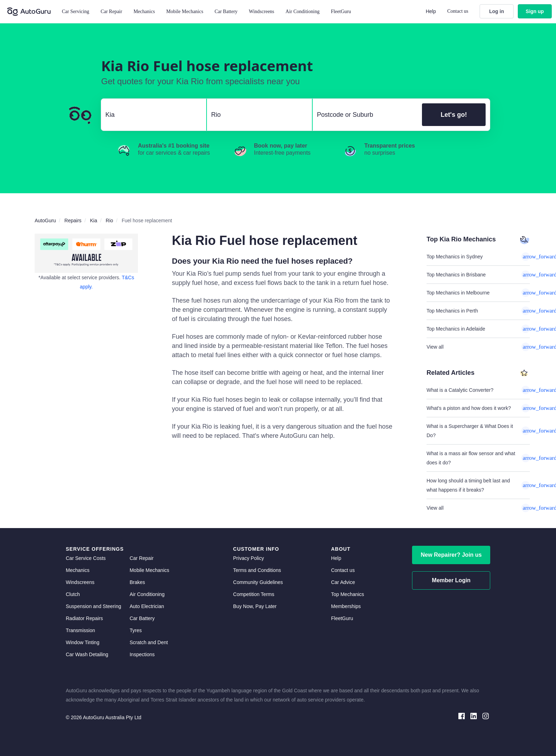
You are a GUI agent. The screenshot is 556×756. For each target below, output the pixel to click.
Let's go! (454, 115)
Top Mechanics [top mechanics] (347, 594)
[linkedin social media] (474, 715)
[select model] (257, 115)
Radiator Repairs (84, 618)
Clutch (73, 594)
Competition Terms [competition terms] (254, 594)
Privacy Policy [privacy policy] (248, 558)
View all (478, 347)
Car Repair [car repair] (141, 558)
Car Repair (111, 12)
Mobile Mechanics (185, 12)
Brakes (137, 582)
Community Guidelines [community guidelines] (258, 582)
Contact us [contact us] (343, 570)
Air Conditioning (147, 594)
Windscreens (80, 582)
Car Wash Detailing (87, 654)
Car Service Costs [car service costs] (86, 558)
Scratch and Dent (149, 642)
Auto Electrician (147, 606)
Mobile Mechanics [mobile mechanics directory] (149, 570)
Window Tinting (83, 642)
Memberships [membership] (346, 606)
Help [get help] (336, 558)
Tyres (135, 630)
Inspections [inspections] (142, 654)
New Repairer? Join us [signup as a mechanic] (451, 555)
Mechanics (144, 12)
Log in (497, 11)
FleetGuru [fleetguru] (342, 618)
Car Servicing (76, 12)
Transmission (80, 630)
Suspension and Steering (93, 606)
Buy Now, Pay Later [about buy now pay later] (255, 606)
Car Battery (142, 618)
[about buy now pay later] (86, 253)
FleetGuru (341, 12)
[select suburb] (365, 115)
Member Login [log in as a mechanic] (451, 580)
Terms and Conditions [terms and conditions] (257, 570)
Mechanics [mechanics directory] (78, 570)
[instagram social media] (486, 715)
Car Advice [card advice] (343, 582)
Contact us (458, 11)
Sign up (535, 11)
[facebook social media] (462, 715)
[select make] (151, 115)
